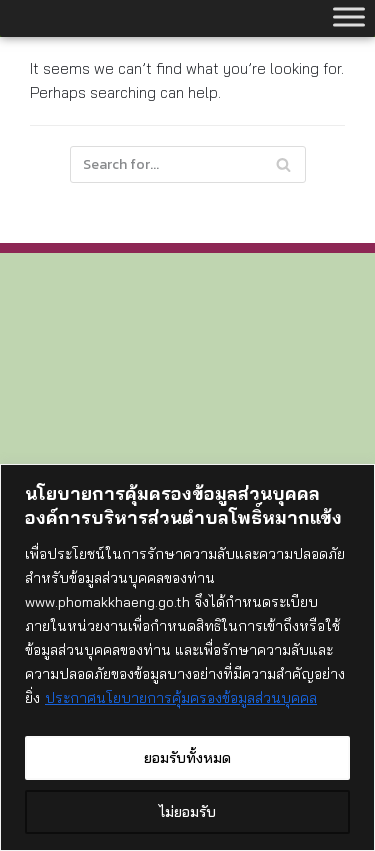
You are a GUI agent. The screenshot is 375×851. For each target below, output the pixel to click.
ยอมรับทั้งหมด (187, 758)
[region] (187, 657)
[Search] (188, 164)
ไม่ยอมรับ (187, 812)
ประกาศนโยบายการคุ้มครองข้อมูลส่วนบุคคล (181, 698)
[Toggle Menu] (349, 16)
